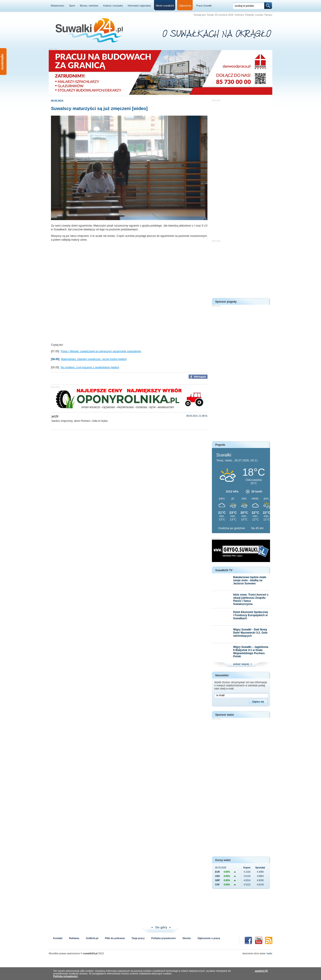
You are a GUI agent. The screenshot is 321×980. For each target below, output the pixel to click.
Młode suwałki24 (165, 6)
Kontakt (58, 938)
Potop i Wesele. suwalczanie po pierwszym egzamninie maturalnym (101, 351)
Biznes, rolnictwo (89, 6)
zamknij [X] (261, 971)
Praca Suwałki (204, 6)
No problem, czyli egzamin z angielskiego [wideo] (90, 367)
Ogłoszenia (185, 6)
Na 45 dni (257, 528)
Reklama (74, 938)
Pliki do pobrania (115, 938)
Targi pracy (138, 938)
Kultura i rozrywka (113, 6)
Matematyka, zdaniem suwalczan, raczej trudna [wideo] (94, 359)
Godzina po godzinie (232, 528)
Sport (72, 6)
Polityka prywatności (164, 938)
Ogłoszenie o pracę (209, 938)
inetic (269, 953)
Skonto (187, 938)
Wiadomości (57, 6)
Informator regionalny (139, 6)
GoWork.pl (92, 938)
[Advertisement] (241, 168)
